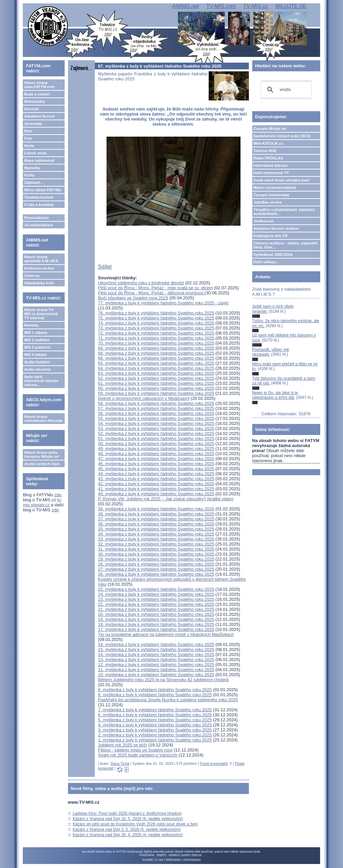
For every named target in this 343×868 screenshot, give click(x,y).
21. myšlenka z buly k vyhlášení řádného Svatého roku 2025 (156, 609)
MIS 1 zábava (36, 333)
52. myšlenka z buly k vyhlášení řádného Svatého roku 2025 (156, 433)
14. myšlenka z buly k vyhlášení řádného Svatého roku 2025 (156, 655)
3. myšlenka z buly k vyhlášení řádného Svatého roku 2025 (155, 730)
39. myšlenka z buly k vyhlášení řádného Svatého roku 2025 (156, 509)
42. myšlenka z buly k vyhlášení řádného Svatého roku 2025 (156, 484)
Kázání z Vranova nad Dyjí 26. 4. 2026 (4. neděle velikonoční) (128, 835)
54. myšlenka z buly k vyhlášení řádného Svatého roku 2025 (156, 423)
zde (58, 495)
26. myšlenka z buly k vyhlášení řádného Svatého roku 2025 (156, 574)
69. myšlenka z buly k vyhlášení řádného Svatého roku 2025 (156, 348)
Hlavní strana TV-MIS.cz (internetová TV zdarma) (41, 314)
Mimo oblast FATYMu (43, 190)
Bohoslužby (35, 101)
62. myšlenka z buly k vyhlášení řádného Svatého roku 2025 (156, 378)
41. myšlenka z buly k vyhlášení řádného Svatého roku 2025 (156, 489)
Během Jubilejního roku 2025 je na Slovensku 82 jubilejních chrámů (163, 680)
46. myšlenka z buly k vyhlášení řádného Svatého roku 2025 (156, 464)
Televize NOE (265, 151)
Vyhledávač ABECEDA (273, 255)
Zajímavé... (33, 183)
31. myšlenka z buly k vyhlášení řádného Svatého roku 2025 (156, 549)
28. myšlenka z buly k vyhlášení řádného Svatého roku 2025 (156, 564)
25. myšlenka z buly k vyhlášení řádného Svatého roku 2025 (156, 589)
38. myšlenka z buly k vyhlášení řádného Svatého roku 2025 (156, 514)
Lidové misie (35, 153)
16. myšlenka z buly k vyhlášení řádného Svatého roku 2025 (156, 644)
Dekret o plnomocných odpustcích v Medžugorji (144, 398)
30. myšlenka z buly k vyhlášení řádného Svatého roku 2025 (156, 554)
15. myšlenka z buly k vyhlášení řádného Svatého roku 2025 (156, 649)
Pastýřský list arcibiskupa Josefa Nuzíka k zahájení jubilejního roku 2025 (168, 700)
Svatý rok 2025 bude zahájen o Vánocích (138, 755)
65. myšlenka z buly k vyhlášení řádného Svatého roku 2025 (156, 363)
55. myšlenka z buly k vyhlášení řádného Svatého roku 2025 (156, 418)
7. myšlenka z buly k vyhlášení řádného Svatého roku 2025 (155, 710)
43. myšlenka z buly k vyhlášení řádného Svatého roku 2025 (156, 479)
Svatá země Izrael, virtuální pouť (282, 180)
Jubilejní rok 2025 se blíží (123, 745)
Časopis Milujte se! (270, 129)
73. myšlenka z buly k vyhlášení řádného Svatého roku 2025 (156, 328)
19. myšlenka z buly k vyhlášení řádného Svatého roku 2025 (156, 619)
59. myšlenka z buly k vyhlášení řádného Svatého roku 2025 (156, 393)
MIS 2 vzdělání (37, 340)
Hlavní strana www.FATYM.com (39, 85)
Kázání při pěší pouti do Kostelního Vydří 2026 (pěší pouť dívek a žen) (135, 824)
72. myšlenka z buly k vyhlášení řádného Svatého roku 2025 (156, 333)
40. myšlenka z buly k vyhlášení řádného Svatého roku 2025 (156, 494)
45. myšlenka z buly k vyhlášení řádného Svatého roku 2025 (156, 469)
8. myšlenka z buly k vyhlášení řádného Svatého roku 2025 (155, 695)
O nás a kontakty (39, 205)
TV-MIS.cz (256, 6)
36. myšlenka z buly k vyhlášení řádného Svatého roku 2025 (156, 524)
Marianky (32, 168)
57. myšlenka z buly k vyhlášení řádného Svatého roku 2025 (156, 408)
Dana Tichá (120, 764)
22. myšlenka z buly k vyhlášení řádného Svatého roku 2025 (156, 604)
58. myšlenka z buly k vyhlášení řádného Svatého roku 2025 (156, 403)
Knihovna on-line (39, 268)
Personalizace (36, 218)
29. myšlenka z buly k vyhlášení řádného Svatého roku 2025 (156, 559)
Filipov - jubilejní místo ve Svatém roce (135, 750)
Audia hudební (37, 362)
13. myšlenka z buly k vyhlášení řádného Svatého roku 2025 (156, 660)
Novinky (31, 325)
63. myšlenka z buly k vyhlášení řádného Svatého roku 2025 (156, 373)
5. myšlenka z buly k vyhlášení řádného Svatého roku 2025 (155, 720)
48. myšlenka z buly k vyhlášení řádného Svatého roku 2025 (156, 454)
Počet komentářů (214, 764)
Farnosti (31, 109)
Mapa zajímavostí (39, 160)
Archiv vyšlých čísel (42, 464)
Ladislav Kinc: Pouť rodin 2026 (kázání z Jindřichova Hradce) (127, 813)
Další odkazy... (266, 262)
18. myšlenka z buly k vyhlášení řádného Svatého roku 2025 (156, 624)
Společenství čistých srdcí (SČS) (282, 136)
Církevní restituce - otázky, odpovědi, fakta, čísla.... (286, 245)
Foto (28, 138)
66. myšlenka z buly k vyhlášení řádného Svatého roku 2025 (156, 358)
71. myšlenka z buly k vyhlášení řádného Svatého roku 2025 (156, 338)
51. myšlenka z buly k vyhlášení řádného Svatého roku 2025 (156, 439)
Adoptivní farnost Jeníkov (276, 228)
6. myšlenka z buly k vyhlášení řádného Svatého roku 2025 (155, 715)
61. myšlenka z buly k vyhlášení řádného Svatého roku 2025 (156, 383)
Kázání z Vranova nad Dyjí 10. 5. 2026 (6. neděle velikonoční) (128, 819)
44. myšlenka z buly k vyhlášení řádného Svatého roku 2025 (156, 474)
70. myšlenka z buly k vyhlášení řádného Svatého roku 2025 (156, 343)
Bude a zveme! (37, 94)
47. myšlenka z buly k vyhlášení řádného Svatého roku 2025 (156, 459)
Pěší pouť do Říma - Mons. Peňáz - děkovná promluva (151, 293)
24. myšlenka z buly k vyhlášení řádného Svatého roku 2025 (156, 594)
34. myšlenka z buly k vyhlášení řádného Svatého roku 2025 (156, 534)
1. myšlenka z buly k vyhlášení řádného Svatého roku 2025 (155, 740)
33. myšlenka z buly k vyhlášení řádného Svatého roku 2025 (156, 539)
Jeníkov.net (264, 221)
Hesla (29, 146)
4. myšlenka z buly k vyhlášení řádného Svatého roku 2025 (155, 725)
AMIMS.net (185, 6)
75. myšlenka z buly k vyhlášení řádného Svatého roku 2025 (156, 318)
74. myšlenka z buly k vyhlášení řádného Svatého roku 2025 (156, 323)
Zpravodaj (33, 124)
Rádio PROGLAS (268, 158)
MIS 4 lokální (35, 355)
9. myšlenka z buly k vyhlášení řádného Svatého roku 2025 (155, 690)
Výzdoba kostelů (39, 197)
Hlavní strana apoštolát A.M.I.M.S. (42, 259)
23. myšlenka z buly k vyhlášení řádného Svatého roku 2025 (156, 599)
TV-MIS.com (221, 6)
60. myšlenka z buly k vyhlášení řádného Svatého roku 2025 (156, 388)
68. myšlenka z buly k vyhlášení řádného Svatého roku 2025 (156, 353)
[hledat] (285, 90)
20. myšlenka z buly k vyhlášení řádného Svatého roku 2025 (156, 614)
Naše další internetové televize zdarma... (41, 381)
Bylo (28, 131)
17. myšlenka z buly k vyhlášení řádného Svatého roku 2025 (156, 629)
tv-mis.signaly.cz (42, 502)
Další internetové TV (271, 173)
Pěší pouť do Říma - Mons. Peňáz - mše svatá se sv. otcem (156, 288)
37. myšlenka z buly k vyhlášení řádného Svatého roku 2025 (156, 519)
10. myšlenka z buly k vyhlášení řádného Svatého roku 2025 (156, 675)
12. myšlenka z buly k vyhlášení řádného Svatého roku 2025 (156, 665)
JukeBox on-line (268, 202)
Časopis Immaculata (271, 195)
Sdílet (105, 267)
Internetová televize (271, 165)
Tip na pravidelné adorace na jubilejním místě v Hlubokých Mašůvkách (166, 634)
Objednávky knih (39, 283)
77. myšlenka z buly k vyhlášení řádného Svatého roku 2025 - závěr (163, 303)
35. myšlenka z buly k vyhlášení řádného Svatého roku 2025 (156, 529)
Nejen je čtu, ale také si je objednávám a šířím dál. (275, 395)
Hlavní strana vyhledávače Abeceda (43, 419)
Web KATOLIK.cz (268, 143)
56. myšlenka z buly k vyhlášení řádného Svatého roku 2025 (156, 413)
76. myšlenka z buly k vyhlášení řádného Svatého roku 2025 (156, 313)
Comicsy (32, 276)
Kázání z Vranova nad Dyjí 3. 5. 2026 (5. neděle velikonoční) (127, 829)
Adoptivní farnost (39, 116)
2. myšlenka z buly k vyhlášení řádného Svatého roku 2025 (155, 735)
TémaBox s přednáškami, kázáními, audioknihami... (285, 212)
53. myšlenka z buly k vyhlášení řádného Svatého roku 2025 (156, 428)
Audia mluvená (37, 369)
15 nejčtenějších (38, 225)
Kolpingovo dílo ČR (271, 236)
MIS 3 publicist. (38, 347)
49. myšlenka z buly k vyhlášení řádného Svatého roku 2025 (156, 449)
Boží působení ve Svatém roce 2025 (133, 298)
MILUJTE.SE (291, 6)
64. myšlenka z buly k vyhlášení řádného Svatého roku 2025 (156, 368)
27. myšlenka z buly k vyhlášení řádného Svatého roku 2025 (156, 569)
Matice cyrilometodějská (275, 188)
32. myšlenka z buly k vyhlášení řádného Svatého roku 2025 (156, 544)
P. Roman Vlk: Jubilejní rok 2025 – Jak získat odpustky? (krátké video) (166, 499)
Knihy (29, 175)
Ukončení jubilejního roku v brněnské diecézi (141, 283)
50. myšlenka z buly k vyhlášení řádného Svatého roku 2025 (156, 444)
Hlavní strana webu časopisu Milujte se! (42, 454)
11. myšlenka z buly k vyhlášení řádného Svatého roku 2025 (156, 670)
